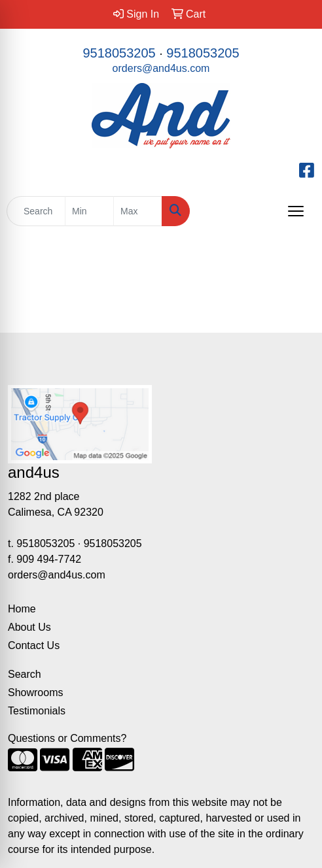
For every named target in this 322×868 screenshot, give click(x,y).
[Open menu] (296, 211)
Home (22, 609)
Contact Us (34, 645)
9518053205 (119, 53)
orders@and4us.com (161, 68)
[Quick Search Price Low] (89, 211)
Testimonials (37, 711)
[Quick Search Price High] (138, 211)
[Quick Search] (36, 211)
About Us (29, 627)
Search (25, 674)
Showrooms (35, 693)
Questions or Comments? (67, 738)
